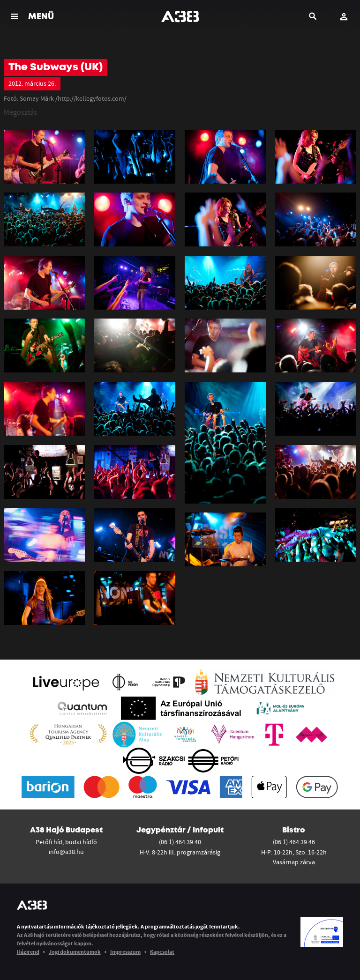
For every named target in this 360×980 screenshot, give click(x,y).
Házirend (28, 952)
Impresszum (125, 952)
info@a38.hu (66, 852)
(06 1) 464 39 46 (294, 842)
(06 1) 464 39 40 (180, 842)
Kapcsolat (162, 952)
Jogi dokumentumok (75, 952)
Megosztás (20, 112)
